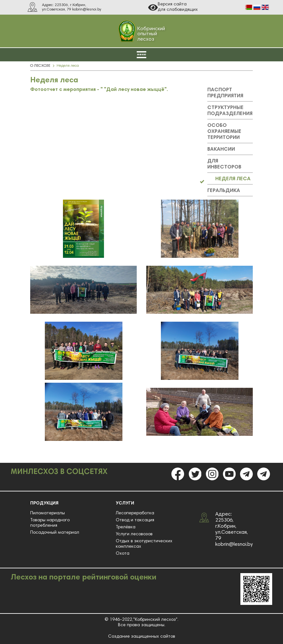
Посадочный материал (55, 533)
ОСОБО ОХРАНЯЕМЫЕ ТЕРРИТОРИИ (224, 132)
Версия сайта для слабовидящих (173, 7)
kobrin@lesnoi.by (234, 545)
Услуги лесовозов (134, 534)
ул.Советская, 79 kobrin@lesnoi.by (72, 10)
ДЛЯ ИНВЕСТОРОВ (224, 164)
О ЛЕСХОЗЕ (40, 66)
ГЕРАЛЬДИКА (224, 191)
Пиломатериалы (48, 513)
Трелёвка (126, 527)
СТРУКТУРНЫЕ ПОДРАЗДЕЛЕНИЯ (230, 111)
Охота (123, 554)
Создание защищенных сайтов (142, 637)
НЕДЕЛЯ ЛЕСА (233, 179)
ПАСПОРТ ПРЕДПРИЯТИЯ (225, 93)
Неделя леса (68, 66)
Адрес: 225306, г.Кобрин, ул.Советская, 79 (231, 526)
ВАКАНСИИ (221, 149)
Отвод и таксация (135, 520)
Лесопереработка (135, 513)
